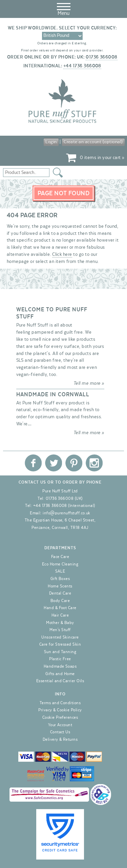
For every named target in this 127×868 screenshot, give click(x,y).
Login (51, 142)
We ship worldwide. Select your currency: (62, 28)
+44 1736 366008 (82, 66)
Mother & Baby (60, 623)
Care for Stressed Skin (60, 644)
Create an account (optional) (93, 142)
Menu (64, 8)
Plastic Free (60, 659)
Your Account (60, 725)
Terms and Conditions (60, 703)
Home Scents (60, 586)
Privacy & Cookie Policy (60, 710)
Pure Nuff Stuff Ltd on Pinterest (74, 463)
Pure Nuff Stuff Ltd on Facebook (33, 463)
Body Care (60, 601)
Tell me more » (89, 383)
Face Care (60, 557)
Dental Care (60, 593)
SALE (60, 571)
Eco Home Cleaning (60, 564)
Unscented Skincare (60, 637)
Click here (62, 254)
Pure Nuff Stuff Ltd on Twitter (54, 463)
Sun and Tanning (60, 652)
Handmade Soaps (60, 666)
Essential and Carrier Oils (60, 681)
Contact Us (60, 732)
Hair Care (60, 615)
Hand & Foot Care (60, 608)
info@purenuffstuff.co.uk (67, 513)
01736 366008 (102, 57)
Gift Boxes (60, 579)
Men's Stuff (60, 630)
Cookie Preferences (60, 717)
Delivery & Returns (60, 739)
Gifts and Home (60, 674)
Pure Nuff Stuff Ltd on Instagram (94, 463)
